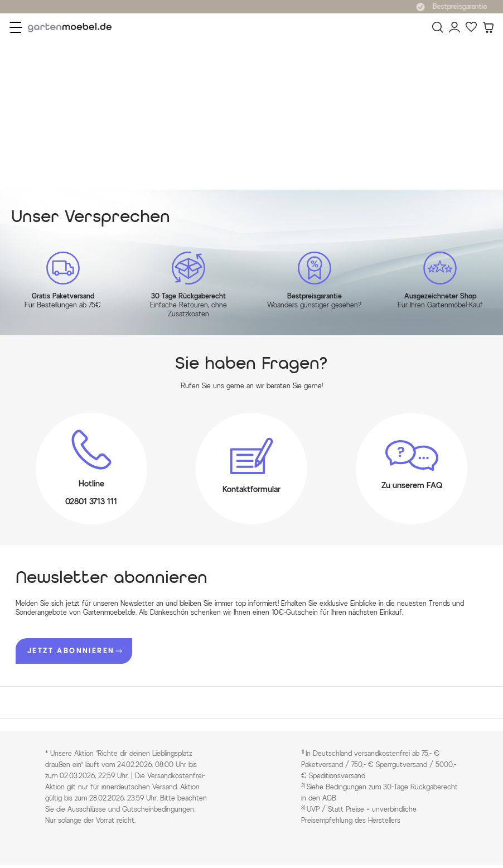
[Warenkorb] (488, 27)
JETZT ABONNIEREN (75, 651)
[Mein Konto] (454, 27)
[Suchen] (438, 27)
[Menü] (16, 27)
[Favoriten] (471, 27)
